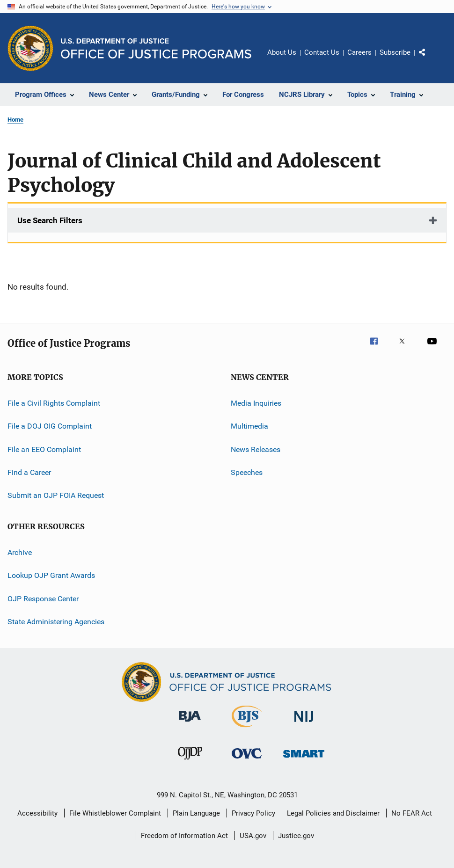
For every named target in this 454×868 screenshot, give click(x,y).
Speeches (247, 472)
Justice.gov (296, 836)
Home (15, 120)
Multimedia (249, 426)
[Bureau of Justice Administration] (190, 723)
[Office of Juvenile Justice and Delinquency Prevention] (190, 761)
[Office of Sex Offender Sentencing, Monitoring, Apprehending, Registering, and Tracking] (304, 759)
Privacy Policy (253, 813)
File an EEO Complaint (44, 449)
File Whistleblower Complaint (115, 813)
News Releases (256, 449)
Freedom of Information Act (184, 836)
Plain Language (196, 813)
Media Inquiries (256, 403)
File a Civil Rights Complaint (54, 403)
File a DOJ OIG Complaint (50, 426)
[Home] (156, 48)
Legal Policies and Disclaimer (333, 813)
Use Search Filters (50, 220)
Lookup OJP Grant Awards (51, 575)
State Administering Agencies (56, 622)
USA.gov (253, 836)
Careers (359, 52)
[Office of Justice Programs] (30, 48)
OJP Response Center (43, 598)
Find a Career (29, 472)
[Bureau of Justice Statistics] (247, 729)
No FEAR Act (412, 813)
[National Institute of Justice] (304, 724)
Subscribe (395, 52)
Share (430, 59)
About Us (282, 52)
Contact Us (322, 52)
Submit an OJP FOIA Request (56, 495)
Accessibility (37, 813)
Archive (20, 552)
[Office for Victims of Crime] (247, 760)
